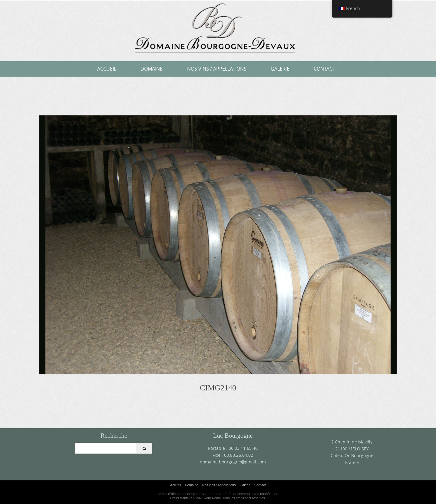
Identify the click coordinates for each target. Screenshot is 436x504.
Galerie (280, 69)
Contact (324, 69)
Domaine (152, 69)
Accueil (107, 69)
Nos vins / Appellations (217, 69)
